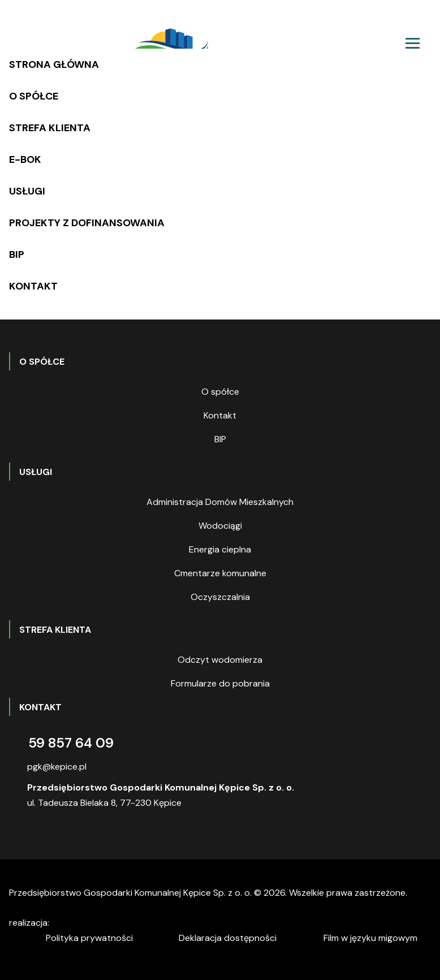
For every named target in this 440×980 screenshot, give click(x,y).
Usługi (27, 191)
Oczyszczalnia (220, 597)
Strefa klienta (50, 128)
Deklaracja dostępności (228, 938)
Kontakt (33, 286)
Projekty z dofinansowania (87, 223)
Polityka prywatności (89, 938)
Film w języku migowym (370, 938)
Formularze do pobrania (220, 683)
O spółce (34, 96)
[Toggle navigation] (413, 43)
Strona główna (54, 64)
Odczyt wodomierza (220, 660)
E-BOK (25, 159)
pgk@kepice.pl (57, 767)
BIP (17, 254)
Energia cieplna (220, 549)
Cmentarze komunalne (220, 573)
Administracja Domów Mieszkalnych (220, 502)
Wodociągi (220, 526)
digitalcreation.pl (103, 924)
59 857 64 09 (71, 743)
